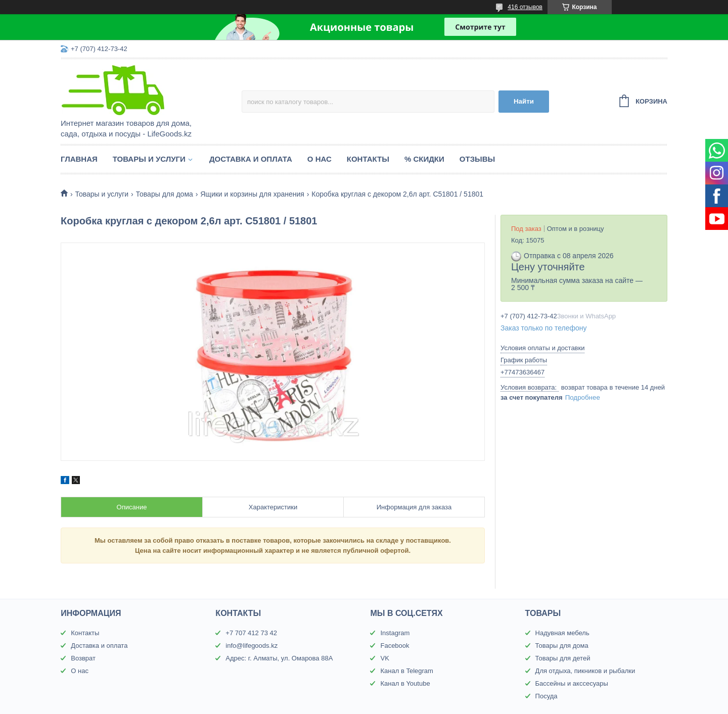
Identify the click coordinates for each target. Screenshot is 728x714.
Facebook (395, 646)
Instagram (395, 633)
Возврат (83, 658)
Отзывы (477, 159)
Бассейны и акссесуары (572, 683)
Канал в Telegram (406, 671)
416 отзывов (525, 7)
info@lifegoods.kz (252, 646)
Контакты (368, 159)
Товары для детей (563, 658)
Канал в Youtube (405, 683)
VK (384, 658)
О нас (320, 159)
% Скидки (424, 159)
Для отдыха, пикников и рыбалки (585, 671)
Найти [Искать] (524, 101)
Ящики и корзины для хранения (252, 194)
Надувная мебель (562, 633)
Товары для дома (165, 194)
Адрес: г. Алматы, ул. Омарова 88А (279, 658)
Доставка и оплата (251, 159)
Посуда (547, 696)
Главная (79, 159)
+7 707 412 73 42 (251, 633)
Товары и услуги (149, 159)
